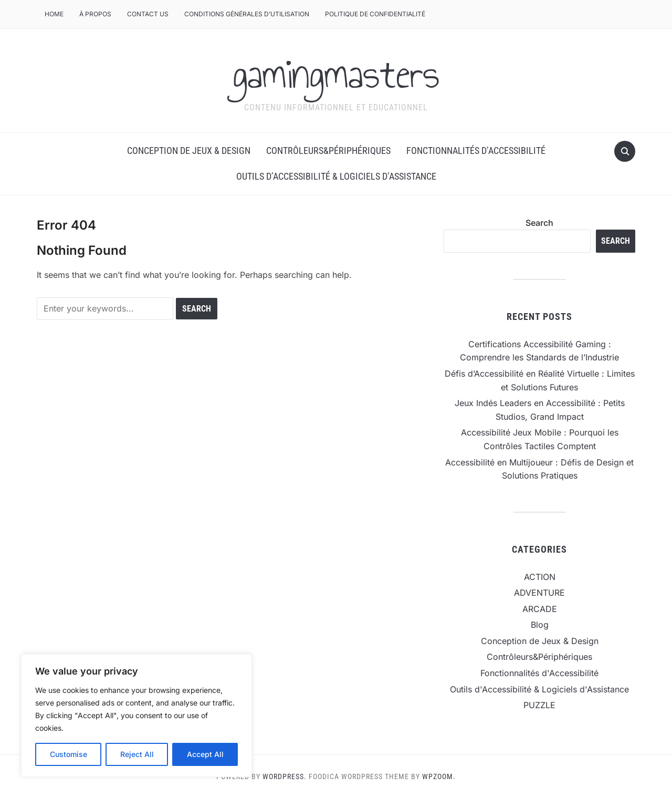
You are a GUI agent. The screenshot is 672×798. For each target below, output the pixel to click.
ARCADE (540, 609)
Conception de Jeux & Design (189, 151)
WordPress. (285, 776)
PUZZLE (539, 705)
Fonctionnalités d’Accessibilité (476, 151)
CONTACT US (148, 14)
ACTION (540, 577)
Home (54, 14)
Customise (69, 754)
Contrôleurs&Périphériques (328, 151)
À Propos (95, 14)
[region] (136, 716)
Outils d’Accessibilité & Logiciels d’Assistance (336, 176)
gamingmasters (336, 74)
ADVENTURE (539, 593)
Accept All (205, 754)
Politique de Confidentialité (375, 14)
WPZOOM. (439, 776)
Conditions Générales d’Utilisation (247, 14)
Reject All (137, 754)
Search (539, 223)
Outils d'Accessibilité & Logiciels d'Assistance (539, 689)
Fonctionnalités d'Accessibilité (539, 673)
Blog (540, 625)
